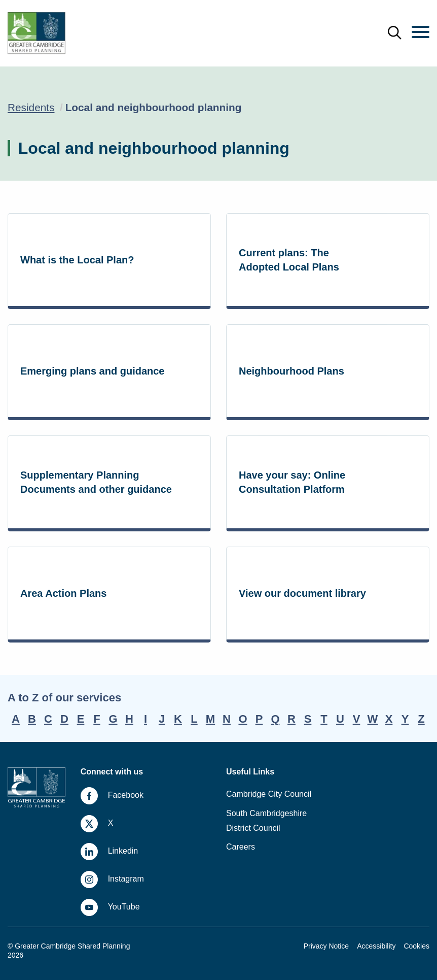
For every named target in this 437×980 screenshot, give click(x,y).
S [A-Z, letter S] (308, 719)
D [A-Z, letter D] (64, 719)
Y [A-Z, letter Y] (405, 719)
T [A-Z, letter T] (324, 719)
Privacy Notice (326, 946)
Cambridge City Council (269, 794)
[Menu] (421, 33)
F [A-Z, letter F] (97, 719)
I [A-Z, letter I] (145, 719)
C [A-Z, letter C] (48, 719)
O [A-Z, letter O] (243, 719)
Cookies (416, 946)
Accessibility (376, 946)
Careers (241, 847)
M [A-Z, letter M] (210, 719)
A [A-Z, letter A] (16, 719)
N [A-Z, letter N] (227, 719)
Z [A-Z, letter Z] (421, 719)
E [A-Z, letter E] (81, 719)
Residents (31, 107)
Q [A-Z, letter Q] (275, 719)
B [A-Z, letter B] (32, 719)
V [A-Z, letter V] (357, 719)
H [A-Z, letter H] (129, 719)
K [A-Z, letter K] (178, 719)
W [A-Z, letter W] (373, 719)
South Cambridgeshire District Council (266, 821)
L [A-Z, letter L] (194, 719)
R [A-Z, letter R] (292, 719)
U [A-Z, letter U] (340, 719)
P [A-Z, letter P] (259, 719)
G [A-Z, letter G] (113, 719)
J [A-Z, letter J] (162, 719)
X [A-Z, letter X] (389, 719)
